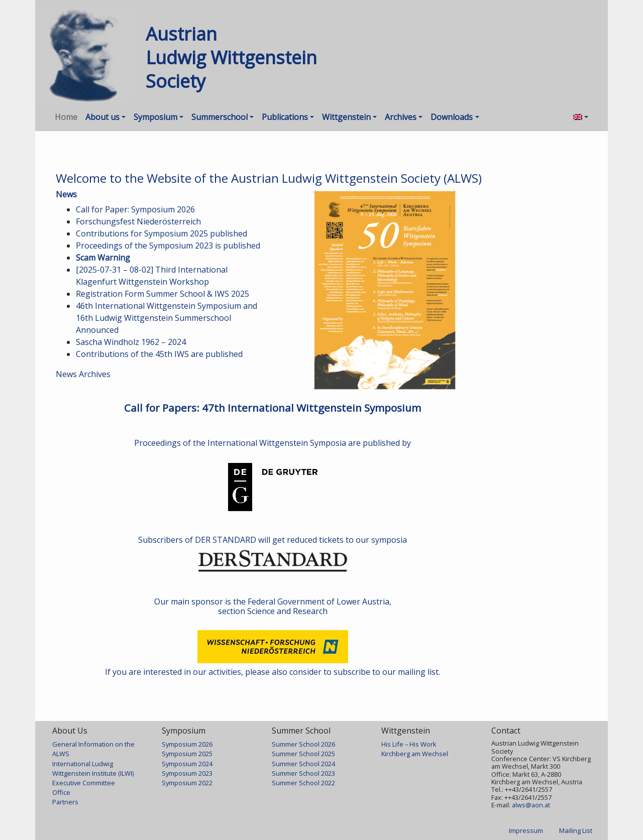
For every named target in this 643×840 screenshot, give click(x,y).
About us (102, 117)
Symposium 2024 (187, 764)
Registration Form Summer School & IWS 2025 (163, 294)
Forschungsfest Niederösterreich (138, 221)
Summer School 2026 (303, 744)
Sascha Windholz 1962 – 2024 (131, 342)
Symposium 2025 (187, 754)
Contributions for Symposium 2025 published (162, 233)
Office (61, 792)
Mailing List (576, 830)
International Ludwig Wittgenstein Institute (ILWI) (93, 768)
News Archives (83, 374)
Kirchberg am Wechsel (415, 754)
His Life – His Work (409, 744)
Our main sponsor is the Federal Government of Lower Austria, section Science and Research (273, 606)
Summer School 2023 (303, 773)
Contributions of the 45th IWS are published (159, 354)
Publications (285, 117)
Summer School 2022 (303, 783)
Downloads (452, 117)
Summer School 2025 (303, 754)
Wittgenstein (346, 117)
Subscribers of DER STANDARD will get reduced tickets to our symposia (273, 540)
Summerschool (220, 117)
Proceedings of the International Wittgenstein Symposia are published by (273, 443)
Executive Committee (84, 783)
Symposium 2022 (187, 783)
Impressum (526, 830)
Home (66, 117)
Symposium (155, 117)
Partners (65, 802)
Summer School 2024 (303, 764)
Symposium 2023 (187, 773)
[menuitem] (581, 117)
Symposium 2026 (187, 744)
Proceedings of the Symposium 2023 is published (168, 246)
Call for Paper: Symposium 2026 (135, 209)
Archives (401, 117)
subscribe (352, 672)
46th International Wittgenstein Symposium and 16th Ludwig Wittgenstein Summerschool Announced (167, 318)
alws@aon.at (531, 805)
